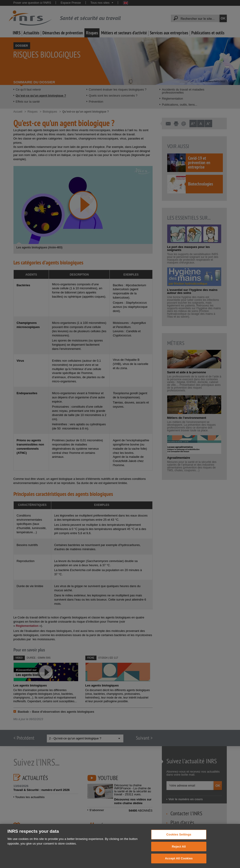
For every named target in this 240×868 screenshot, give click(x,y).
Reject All (179, 853)
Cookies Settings (179, 840)
